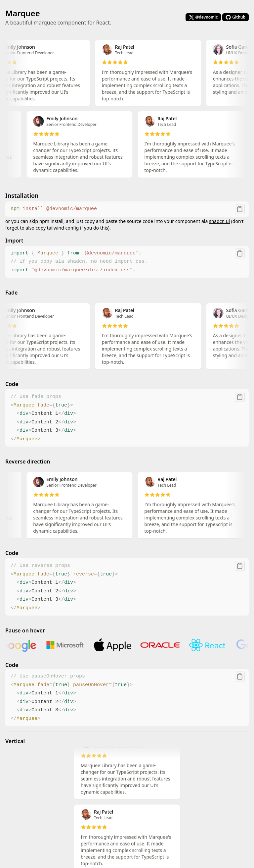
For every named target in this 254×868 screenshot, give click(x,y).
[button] (240, 209)
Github (235, 17)
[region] (127, 209)
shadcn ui (219, 221)
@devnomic (203, 17)
